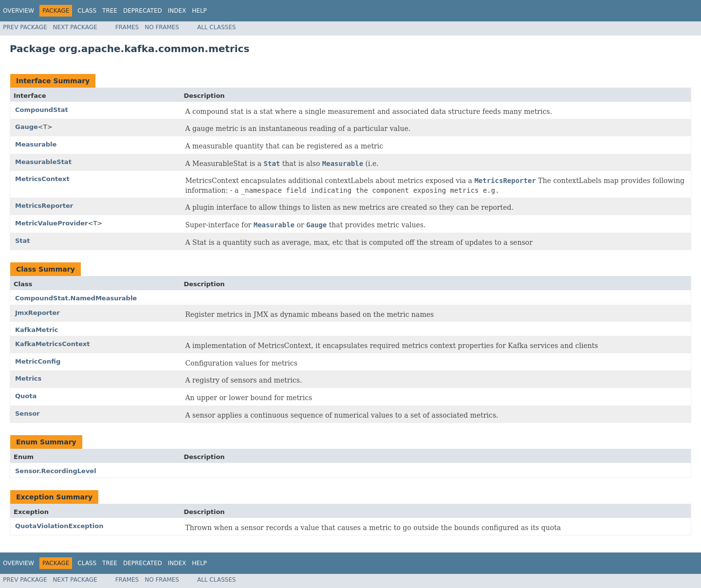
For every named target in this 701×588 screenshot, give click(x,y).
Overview (18, 11)
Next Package (75, 27)
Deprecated (143, 11)
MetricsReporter (44, 206)
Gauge (27, 127)
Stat (23, 241)
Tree (110, 11)
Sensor (28, 413)
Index (177, 11)
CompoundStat (42, 110)
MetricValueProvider (52, 223)
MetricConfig (38, 361)
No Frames (162, 27)
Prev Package (25, 27)
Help (199, 11)
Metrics (28, 378)
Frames (127, 27)
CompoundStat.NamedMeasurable (76, 298)
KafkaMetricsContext (53, 344)
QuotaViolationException (59, 526)
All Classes (216, 27)
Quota (26, 396)
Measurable (36, 144)
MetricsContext (42, 179)
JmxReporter (37, 313)
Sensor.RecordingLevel (56, 471)
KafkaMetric (37, 330)
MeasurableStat (43, 162)
